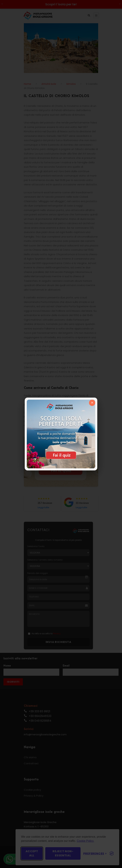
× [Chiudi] (92, 403)
